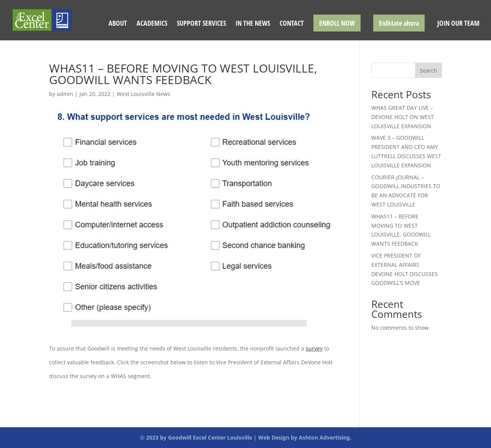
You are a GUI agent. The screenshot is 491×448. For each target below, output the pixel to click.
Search (428, 70)
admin (65, 94)
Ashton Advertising (324, 437)
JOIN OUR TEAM (458, 24)
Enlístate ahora (399, 23)
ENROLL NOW (337, 23)
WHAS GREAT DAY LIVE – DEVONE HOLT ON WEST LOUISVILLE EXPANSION (403, 117)
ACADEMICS (152, 24)
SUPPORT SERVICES (201, 24)
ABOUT (118, 24)
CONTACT (292, 24)
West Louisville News (143, 94)
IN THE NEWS (253, 24)
